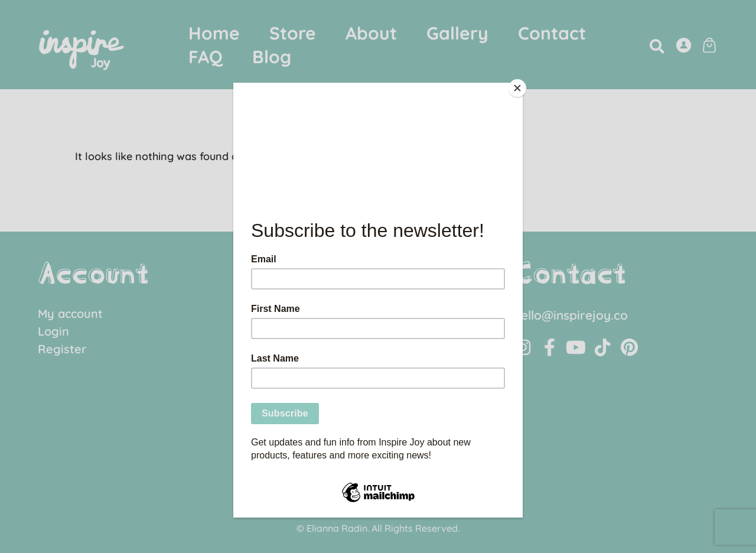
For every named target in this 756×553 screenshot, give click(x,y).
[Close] (520, 86)
